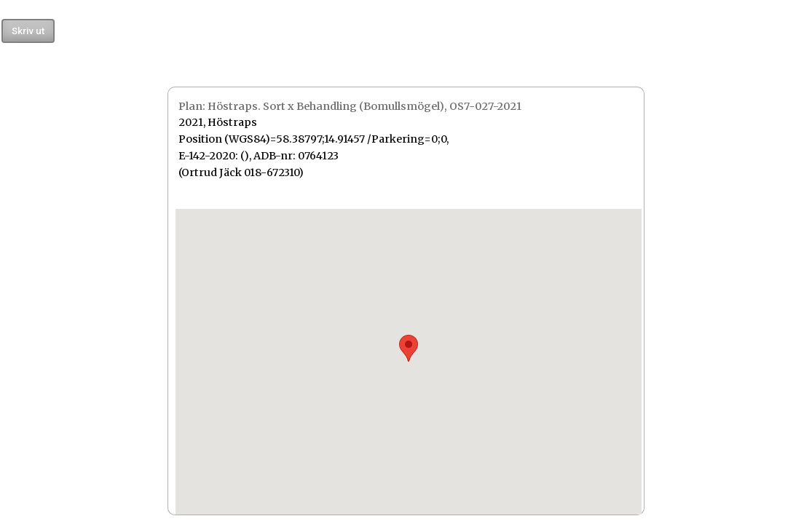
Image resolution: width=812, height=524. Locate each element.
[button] (409, 348)
